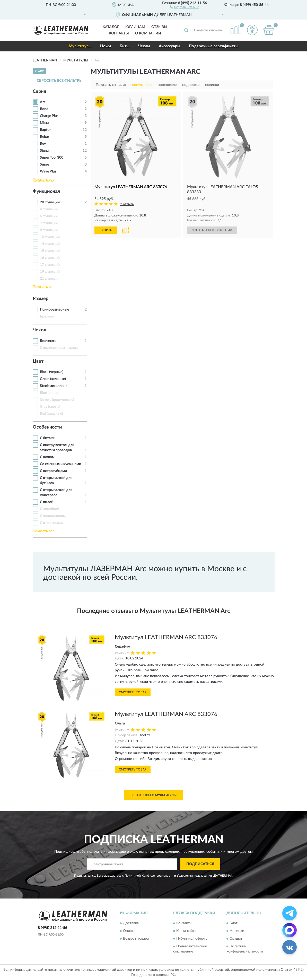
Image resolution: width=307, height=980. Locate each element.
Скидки (236, 939)
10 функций (50, 237)
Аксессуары (169, 46)
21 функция (50, 279)
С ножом (47, 457)
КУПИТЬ (106, 230)
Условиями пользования (194, 876)
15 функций (50, 251)
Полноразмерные (54, 310)
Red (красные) (51, 414)
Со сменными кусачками (60, 464)
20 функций (50, 202)
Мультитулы (80, 46)
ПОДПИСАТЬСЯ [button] (200, 864)
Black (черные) (52, 372)
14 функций (50, 244)
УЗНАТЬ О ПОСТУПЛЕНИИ (212, 230)
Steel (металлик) (53, 386)
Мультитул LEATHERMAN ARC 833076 (166, 637)
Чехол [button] (40, 330)
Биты (125, 46)
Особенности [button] (47, 427)
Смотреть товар (133, 692)
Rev (43, 144)
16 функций (50, 258)
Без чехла (48, 341)
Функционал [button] (46, 192)
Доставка (131, 923)
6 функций (49, 216)
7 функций (49, 223)
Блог (234, 923)
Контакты (119, 33)
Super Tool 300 (52, 158)
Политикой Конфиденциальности (149, 876)
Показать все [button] (43, 180)
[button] (184, 7)
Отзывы (159, 27)
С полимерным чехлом (59, 348)
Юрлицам (135, 27)
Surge (44, 165)
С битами (48, 438)
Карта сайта (186, 931)
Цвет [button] (38, 361)
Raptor (45, 130)
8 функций (49, 230)
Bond (44, 109)
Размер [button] (41, 299)
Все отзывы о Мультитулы (153, 795)
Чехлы (144, 46)
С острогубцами (53, 471)
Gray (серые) (50, 407)
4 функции (49, 209)
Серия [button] (39, 92)
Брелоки (47, 316)
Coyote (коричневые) (57, 400)
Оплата (129, 931)
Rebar (45, 137)
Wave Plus (48, 171)
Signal (45, 151)
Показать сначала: (111, 85)
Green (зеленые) (53, 379)
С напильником (53, 516)
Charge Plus (49, 116)
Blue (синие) (50, 393)
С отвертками (51, 523)
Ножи (106, 46)
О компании (148, 33)
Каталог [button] (111, 27)
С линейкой (50, 509)
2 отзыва (127, 204)
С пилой (47, 502)
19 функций (50, 272)
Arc (43, 102)
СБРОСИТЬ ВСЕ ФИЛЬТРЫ (60, 81)
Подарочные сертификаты (214, 46)
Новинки (237, 931)
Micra (45, 123)
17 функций (50, 265)
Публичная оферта (192, 939)
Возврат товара (136, 939)
